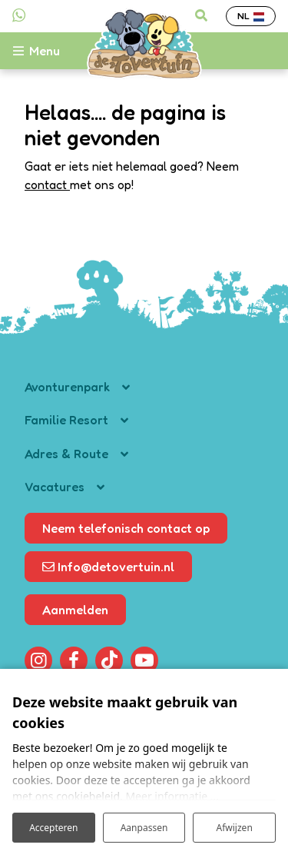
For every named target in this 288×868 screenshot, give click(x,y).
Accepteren (53, 828)
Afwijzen (235, 828)
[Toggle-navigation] (45, 51)
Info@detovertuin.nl (108, 567)
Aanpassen (144, 828)
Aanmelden (75, 610)
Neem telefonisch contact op (126, 528)
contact (47, 185)
